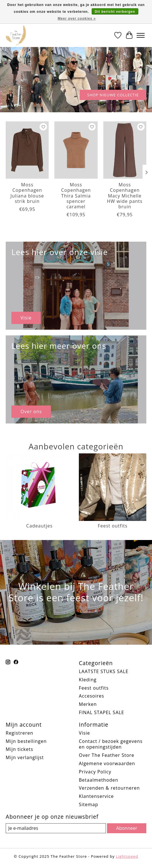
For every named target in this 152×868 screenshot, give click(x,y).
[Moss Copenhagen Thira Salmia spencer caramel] (76, 150)
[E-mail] (56, 828)
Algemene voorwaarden (107, 763)
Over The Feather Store (107, 755)
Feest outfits (94, 688)
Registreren (19, 733)
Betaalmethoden (98, 780)
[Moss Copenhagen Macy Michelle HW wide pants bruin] (125, 150)
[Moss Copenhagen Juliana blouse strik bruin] (27, 150)
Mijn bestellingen (26, 741)
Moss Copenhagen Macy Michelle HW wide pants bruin (125, 196)
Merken (88, 704)
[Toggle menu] (141, 35)
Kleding (88, 680)
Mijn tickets (19, 749)
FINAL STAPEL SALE (101, 712)
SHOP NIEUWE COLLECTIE (113, 95)
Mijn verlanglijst (25, 757)
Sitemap (89, 804)
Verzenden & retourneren (109, 788)
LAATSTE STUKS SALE (104, 671)
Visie (84, 733)
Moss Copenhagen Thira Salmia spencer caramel (76, 196)
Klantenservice (96, 796)
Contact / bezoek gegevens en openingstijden (111, 744)
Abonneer (127, 828)
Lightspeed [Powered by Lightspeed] (127, 856)
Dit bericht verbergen (115, 12)
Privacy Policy (95, 772)
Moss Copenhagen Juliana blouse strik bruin (27, 193)
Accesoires (92, 696)
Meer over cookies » (77, 19)
